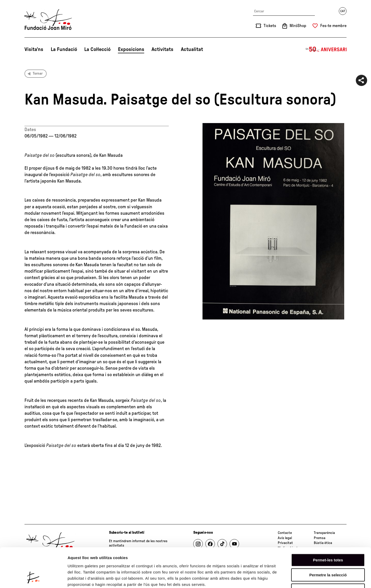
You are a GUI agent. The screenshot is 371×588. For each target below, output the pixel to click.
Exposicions (131, 49)
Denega (328, 555)
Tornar (38, 74)
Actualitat (192, 49)
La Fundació (64, 49)
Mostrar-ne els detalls (297, 578)
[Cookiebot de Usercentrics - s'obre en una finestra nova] (33, 578)
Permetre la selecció (328, 540)
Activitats (162, 49)
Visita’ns (34, 49)
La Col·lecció (97, 49)
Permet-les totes (328, 525)
